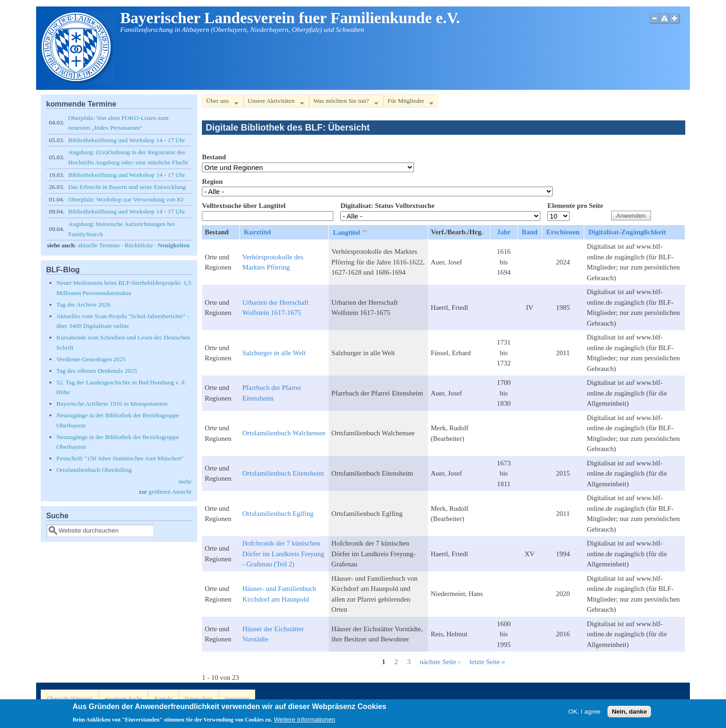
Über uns (220, 103)
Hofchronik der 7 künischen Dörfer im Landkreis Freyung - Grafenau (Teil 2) (283, 554)
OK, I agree (585, 713)
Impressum (237, 699)
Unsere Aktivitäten (274, 103)
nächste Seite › (440, 662)
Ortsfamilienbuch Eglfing (278, 514)
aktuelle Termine (99, 245)
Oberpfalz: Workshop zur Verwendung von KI (126, 199)
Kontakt (163, 699)
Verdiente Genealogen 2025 (91, 359)
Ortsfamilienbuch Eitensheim (283, 473)
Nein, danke (629, 713)
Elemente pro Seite (575, 206)
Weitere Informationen (304, 722)
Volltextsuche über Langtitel (244, 206)
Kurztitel (257, 232)
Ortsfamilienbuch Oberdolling (94, 470)
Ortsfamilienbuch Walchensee (284, 433)
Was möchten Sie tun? (344, 103)
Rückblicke (139, 245)
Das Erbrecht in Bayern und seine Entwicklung (127, 187)
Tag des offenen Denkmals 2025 (97, 371)
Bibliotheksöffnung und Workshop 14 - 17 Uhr (127, 140)
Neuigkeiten (174, 245)
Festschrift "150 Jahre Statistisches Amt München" (120, 458)
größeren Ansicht (170, 492)
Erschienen (563, 232)
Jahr (504, 232)
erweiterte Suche (123, 699)
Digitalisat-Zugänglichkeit (627, 232)
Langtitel (351, 232)
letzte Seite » (487, 662)
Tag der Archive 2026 (84, 304)
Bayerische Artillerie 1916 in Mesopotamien (112, 404)
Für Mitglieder (408, 103)
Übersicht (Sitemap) (70, 699)
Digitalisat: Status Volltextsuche (387, 206)
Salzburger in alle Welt (274, 353)
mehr (185, 481)
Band (530, 232)
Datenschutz (199, 699)
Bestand (214, 157)
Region (212, 182)
